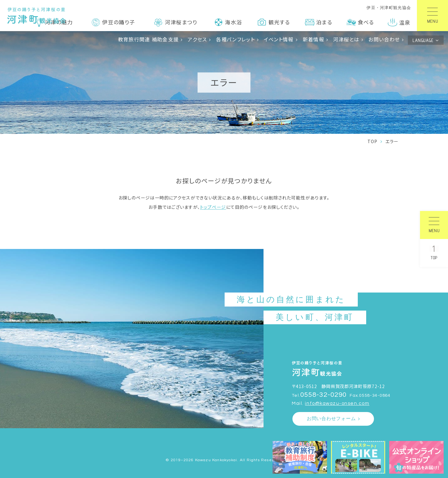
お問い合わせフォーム (331, 419)
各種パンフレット (235, 39)
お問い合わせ (384, 39)
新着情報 (313, 39)
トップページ (213, 207)
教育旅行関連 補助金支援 (148, 39)
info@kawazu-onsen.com (337, 403)
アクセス (197, 39)
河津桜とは (346, 39)
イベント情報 (279, 39)
